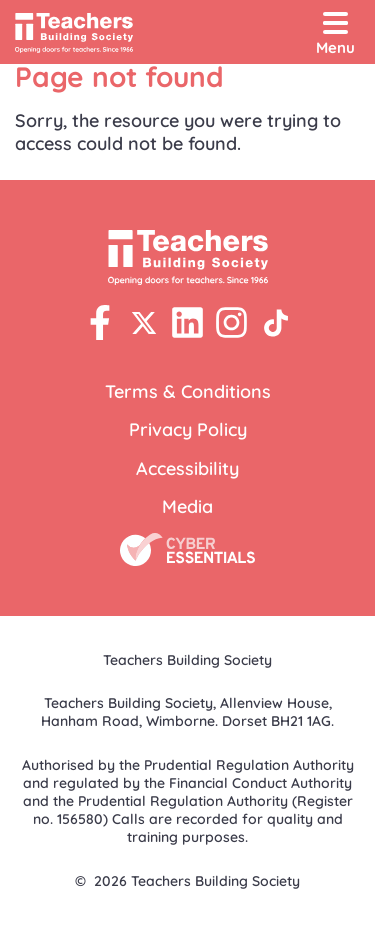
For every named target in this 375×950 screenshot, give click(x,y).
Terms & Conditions (188, 391)
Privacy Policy (188, 429)
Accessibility (187, 468)
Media (187, 506)
